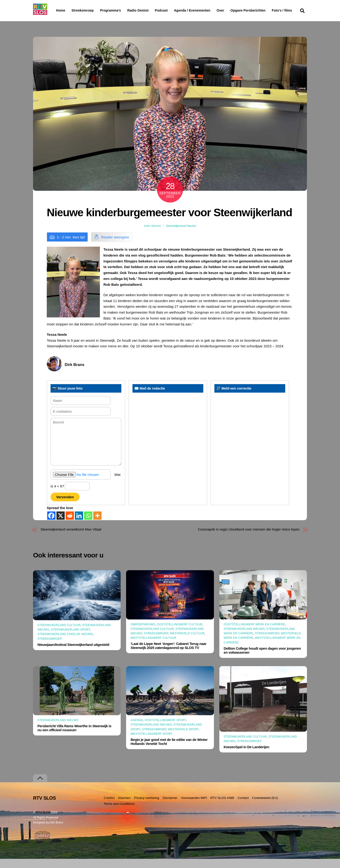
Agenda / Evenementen (204, 10)
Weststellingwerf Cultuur (153, 647)
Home (57, 10)
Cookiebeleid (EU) (265, 807)
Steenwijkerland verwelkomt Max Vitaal (71, 538)
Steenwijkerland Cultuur (59, 634)
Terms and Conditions (119, 813)
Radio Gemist (150, 10)
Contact (243, 807)
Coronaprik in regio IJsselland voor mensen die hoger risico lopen (249, 538)
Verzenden (65, 506)
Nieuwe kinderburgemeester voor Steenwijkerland (169, 222)
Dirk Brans (152, 235)
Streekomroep (84, 11)
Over (233, 10)
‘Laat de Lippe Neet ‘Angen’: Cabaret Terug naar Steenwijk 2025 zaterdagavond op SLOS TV (168, 655)
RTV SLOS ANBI (222, 807)
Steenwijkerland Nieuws (181, 235)
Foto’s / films (67, 20)
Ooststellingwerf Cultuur (180, 633)
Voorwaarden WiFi (194, 807)
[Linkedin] (79, 525)
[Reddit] (70, 525)
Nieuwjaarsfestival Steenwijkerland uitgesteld (73, 654)
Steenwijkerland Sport (70, 639)
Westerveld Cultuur (187, 643)
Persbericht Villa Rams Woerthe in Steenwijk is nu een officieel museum (74, 737)
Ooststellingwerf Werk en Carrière (254, 634)
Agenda (137, 729)
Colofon (109, 807)
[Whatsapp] (88, 525)
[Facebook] (51, 525)
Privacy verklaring (147, 807)
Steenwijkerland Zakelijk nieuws (65, 643)
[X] (61, 525)
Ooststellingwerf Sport (165, 729)
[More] (97, 525)
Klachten (124, 807)
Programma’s (119, 11)
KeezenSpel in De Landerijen (246, 756)
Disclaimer (170, 807)
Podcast (173, 10)
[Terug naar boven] (40, 787)
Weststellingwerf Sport (152, 743)
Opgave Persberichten (265, 11)
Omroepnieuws (143, 633)
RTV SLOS (43, 822)
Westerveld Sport (183, 738)
